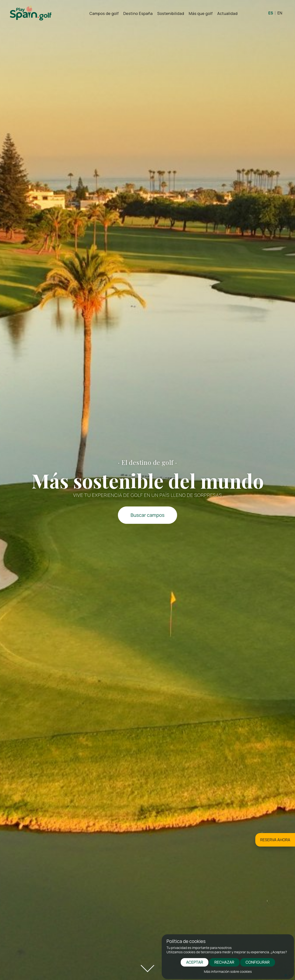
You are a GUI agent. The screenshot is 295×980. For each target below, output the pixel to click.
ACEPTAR (195, 962)
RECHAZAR (224, 962)
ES (271, 13)
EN (280, 13)
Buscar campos (147, 515)
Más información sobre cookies (228, 971)
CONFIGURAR (257, 962)
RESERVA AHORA (275, 840)
